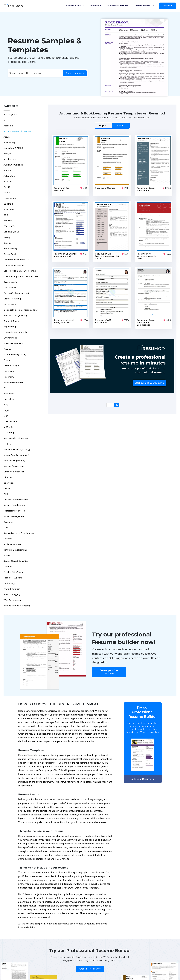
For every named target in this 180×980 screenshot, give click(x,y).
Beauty (7, 236)
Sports (7, 554)
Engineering (10, 325)
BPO (6, 213)
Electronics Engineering (16, 314)
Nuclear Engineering (14, 464)
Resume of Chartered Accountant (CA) (65, 253)
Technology (9, 582)
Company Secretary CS (15, 264)
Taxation (8, 565)
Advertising (9, 141)
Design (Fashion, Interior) (16, 291)
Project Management (14, 515)
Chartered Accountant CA (16, 258)
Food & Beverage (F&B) (15, 353)
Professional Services (14, 509)
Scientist (8, 537)
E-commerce (10, 303)
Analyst (7, 152)
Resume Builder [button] (75, 6)
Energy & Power (12, 319)
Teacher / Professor (13, 570)
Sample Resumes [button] (144, 6)
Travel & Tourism (12, 587)
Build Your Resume (143, 777)
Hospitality (9, 375)
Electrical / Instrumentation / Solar (20, 308)
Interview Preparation (118, 6)
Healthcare (9, 370)
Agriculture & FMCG (13, 146)
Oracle (7, 487)
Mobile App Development (16, 453)
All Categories (10, 113)
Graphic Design (11, 364)
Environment (10, 336)
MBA (6, 414)
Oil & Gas (8, 476)
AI (5, 118)
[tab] (112, 124)
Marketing (9, 431)
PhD (6, 492)
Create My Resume (90, 967)
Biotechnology (11, 247)
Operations (9, 481)
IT (5, 386)
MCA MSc (8, 425)
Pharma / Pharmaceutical (16, 498)
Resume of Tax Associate (61, 187)
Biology (7, 241)
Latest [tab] (121, 124)
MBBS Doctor (10, 420)
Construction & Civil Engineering (20, 269)
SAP (6, 526)
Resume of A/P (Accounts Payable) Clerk (147, 254)
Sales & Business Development (19, 531)
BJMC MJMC (10, 208)
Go (117, 403)
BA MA (7, 185)
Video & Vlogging (12, 593)
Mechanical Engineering (16, 437)
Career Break (10, 252)
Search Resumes (75, 72)
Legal (6, 409)
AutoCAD (8, 169)
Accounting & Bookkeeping (17, 130)
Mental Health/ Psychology (17, 448)
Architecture (10, 157)
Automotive (9, 174)
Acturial (7, 135)
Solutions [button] (95, 6)
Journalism (9, 397)
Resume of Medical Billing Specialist (64, 319)
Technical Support (13, 576)
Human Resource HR (14, 381)
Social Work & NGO (13, 543)
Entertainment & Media (15, 330)
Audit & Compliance (13, 163)
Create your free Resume (109, 670)
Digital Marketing (12, 297)
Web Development (13, 598)
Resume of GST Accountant (103, 319)
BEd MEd (8, 202)
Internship (9, 392)
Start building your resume (149, 381)
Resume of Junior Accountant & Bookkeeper (146, 321)
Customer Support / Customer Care (21, 275)
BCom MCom (10, 197)
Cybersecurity (10, 280)
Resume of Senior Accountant (146, 187)
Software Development (15, 548)
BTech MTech (10, 224)
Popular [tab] (103, 124)
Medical (7, 442)
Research (8, 520)
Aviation (8, 180)
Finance (7, 347)
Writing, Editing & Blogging (17, 604)
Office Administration (14, 470)
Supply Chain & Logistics (16, 559)
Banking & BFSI (11, 230)
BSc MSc (8, 219)
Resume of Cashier (105, 186)
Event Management (13, 342)
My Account (168, 6)
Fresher (7, 358)
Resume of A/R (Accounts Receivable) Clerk (107, 254)
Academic (8, 124)
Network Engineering (14, 459)
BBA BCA (8, 191)
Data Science (10, 286)
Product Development (15, 503)
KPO (6, 403)
